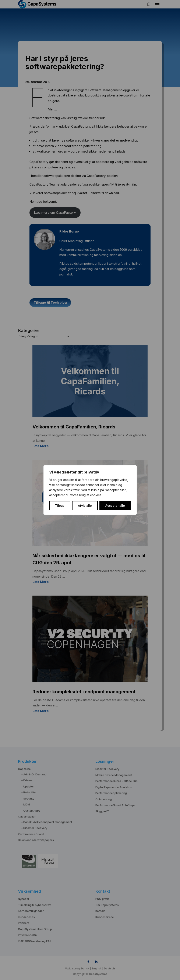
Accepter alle (115, 506)
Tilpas (60, 506)
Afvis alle (85, 506)
